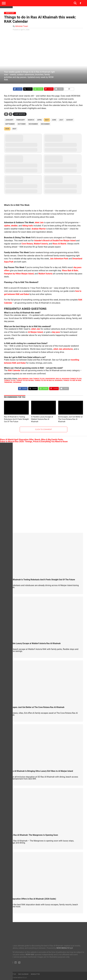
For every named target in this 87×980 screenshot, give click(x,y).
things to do (10, 380)
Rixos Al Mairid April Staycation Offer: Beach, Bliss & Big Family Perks (32, 440)
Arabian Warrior (39, 229)
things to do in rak (25, 380)
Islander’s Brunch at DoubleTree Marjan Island (55, 241)
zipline (7, 226)
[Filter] (6, 114)
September (10, 124)
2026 (7, 129)
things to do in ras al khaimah (49, 380)
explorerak (23, 379)
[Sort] (11, 114)
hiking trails (28, 226)
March (31, 120)
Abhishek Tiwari (22, 26)
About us (12, 974)
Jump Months (20, 114)
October (22, 124)
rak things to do (37, 379)
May (47, 120)
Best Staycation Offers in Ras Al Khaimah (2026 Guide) (31, 899)
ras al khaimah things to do (69, 379)
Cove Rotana (27, 244)
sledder (14, 226)
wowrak (17, 382)
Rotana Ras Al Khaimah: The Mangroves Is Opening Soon (32, 835)
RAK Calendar (14, 370)
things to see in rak (72, 380)
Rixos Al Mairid (59, 244)
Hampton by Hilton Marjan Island (19, 274)
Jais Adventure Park (59, 259)
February (21, 120)
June (54, 120)
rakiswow (50, 379)
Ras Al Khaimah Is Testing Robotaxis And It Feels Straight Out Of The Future (16, 419)
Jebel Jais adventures (63, 349)
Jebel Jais (39, 222)
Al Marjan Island (35, 332)
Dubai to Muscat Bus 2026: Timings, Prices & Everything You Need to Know (34, 442)
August (70, 120)
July (61, 120)
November (33, 124)
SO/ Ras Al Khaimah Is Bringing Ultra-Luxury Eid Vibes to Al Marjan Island (40, 771)
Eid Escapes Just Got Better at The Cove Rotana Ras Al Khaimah (70, 419)
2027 (14, 129)
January (9, 120)
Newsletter (35, 974)
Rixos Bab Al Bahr (70, 271)
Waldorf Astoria (41, 244)
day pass (56, 332)
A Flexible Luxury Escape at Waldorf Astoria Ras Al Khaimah (42, 419)
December (45, 124)
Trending (8, 382)
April (40, 120)
